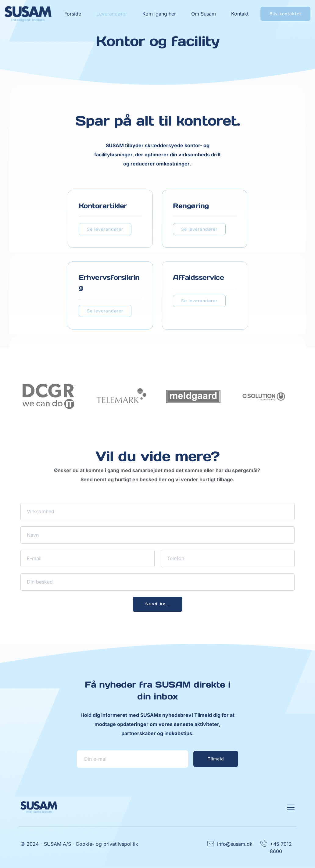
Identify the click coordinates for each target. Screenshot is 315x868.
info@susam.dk (235, 844)
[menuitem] (73, 14)
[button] (291, 807)
